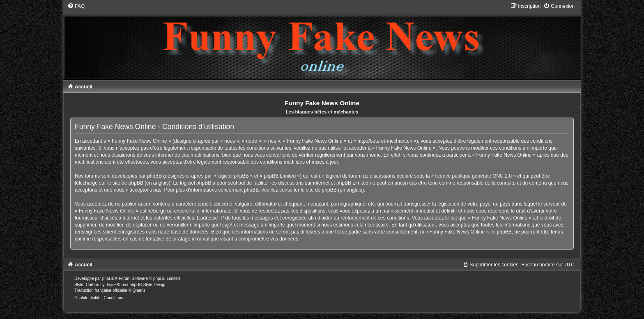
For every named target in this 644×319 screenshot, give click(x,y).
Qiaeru (139, 290)
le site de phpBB (125, 183)
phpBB (108, 279)
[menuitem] (76, 6)
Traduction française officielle (101, 290)
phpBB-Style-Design (148, 285)
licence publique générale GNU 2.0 (474, 176)
